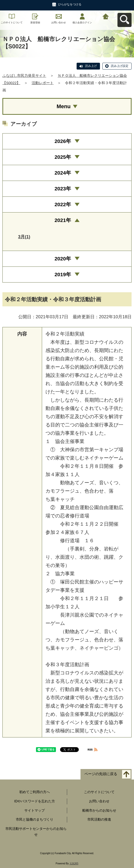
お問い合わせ (59, 22)
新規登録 (35, 22)
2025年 (63, 157)
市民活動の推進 (99, 819)
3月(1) (24, 237)
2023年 (63, 189)
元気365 (74, 864)
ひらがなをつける (70, 4)
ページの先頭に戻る (101, 774)
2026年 (63, 141)
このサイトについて (12, 22)
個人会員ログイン (82, 22)
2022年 (63, 204)
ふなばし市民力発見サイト (24, 75)
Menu (64, 106)
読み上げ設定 (120, 66)
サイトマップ (35, 810)
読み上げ (91, 66)
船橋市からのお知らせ (99, 810)
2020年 (63, 259)
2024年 (63, 173)
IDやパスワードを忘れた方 (35, 801)
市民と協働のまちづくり (35, 819)
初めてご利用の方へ (35, 792)
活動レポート (43, 83)
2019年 (63, 274)
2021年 (63, 220)
